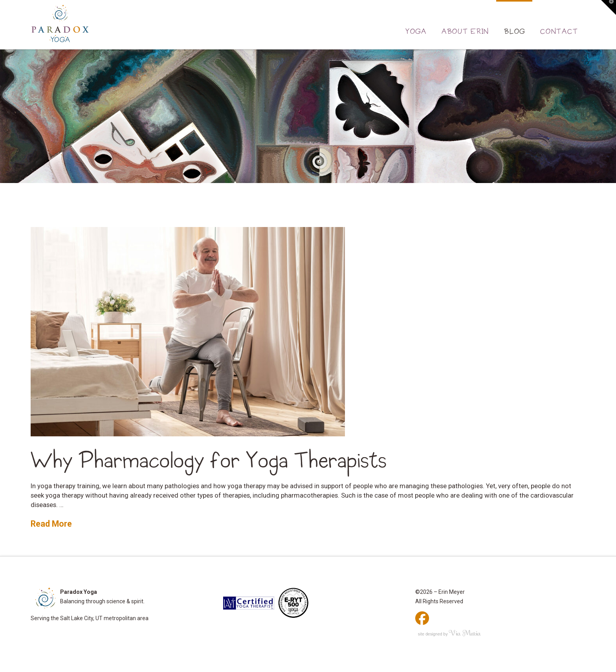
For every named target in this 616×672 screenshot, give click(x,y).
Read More (51, 524)
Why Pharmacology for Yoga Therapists (209, 461)
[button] (609, 7)
